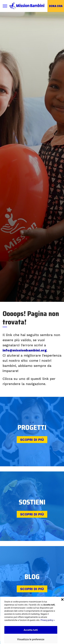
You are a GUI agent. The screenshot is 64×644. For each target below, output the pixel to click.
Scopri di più (32, 440)
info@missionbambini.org (25, 350)
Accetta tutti (31, 630)
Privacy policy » (48, 620)
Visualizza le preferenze (31, 639)
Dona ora (56, 6)
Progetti (32, 428)
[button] (62, 599)
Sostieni (32, 502)
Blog (32, 577)
